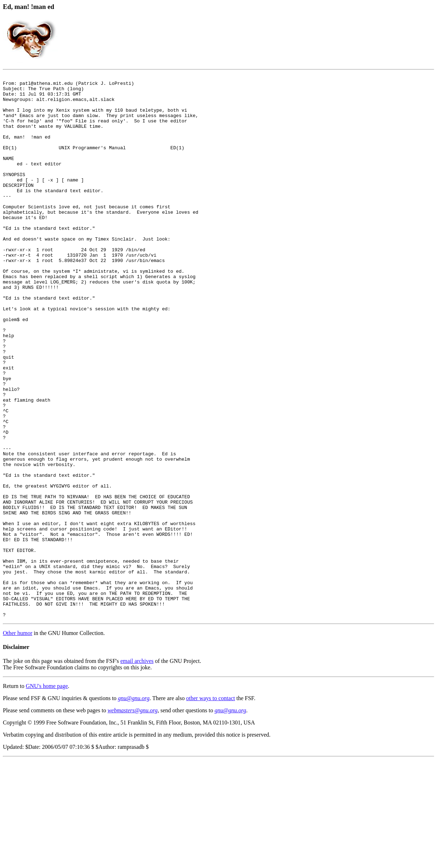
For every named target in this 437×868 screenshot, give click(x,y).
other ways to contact (210, 807)
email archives (137, 769)
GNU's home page (47, 794)
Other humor (18, 741)
